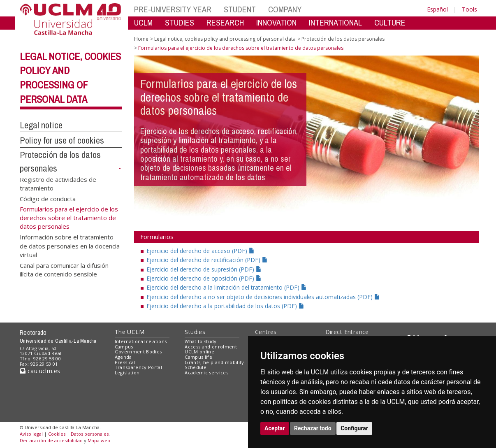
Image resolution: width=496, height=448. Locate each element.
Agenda (123, 357)
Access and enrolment (211, 347)
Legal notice (41, 125)
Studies (195, 332)
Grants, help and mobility (214, 362)
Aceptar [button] (275, 428)
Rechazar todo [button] (313, 428)
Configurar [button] (354, 428)
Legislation (127, 373)
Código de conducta (48, 198)
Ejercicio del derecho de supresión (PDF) (204, 269)
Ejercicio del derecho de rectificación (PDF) (207, 260)
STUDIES (180, 22)
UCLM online (199, 352)
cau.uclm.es (40, 371)
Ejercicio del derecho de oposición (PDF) (204, 278)
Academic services (206, 373)
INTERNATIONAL (335, 22)
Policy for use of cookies (62, 140)
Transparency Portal (138, 367)
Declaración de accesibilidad (51, 440)
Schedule (196, 367)
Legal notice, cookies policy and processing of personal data (225, 39)
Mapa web (99, 440)
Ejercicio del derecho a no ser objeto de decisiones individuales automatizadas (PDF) (263, 297)
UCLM (143, 22)
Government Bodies (138, 352)
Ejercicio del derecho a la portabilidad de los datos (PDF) (225, 306)
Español (437, 9)
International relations (141, 341)
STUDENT (240, 9)
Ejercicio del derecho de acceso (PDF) (200, 251)
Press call (126, 362)
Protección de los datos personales (343, 39)
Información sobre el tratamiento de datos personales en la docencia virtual (70, 246)
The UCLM (130, 332)
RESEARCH (225, 22)
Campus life (198, 357)
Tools (469, 9)
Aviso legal (31, 434)
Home (141, 39)
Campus (124, 347)
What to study (200, 341)
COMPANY (285, 9)
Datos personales (90, 434)
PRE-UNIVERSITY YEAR (173, 9)
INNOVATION (276, 22)
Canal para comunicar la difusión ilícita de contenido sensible (64, 269)
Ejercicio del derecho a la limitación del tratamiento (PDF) (227, 287)
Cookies (57, 434)
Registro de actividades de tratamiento (58, 183)
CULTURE (390, 22)
